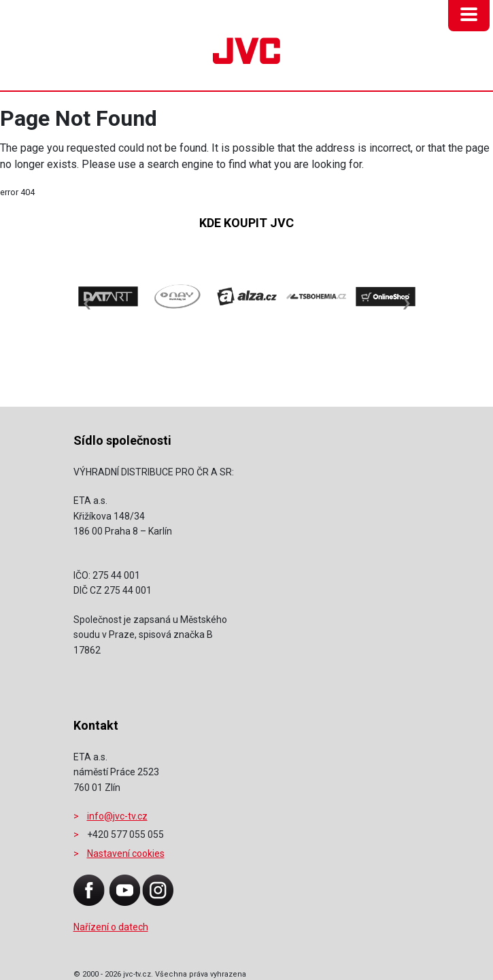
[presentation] (87, 295)
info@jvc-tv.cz (117, 816)
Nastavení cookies (126, 854)
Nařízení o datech (111, 927)
